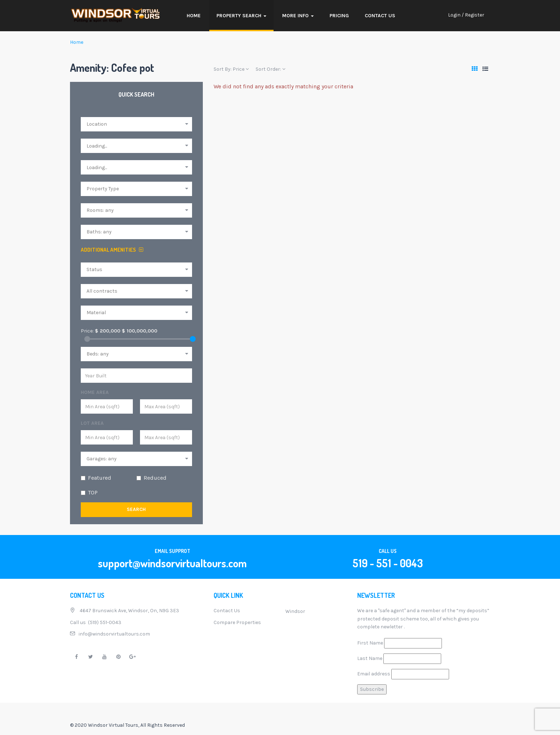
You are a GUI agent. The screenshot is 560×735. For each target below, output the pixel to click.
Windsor (295, 611)
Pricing (339, 16)
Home (194, 16)
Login (454, 15)
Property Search (241, 16)
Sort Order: (270, 69)
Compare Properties (237, 622)
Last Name (370, 658)
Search (136, 509)
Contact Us (380, 16)
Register (475, 15)
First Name (370, 643)
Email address (374, 674)
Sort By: (231, 69)
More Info (298, 16)
